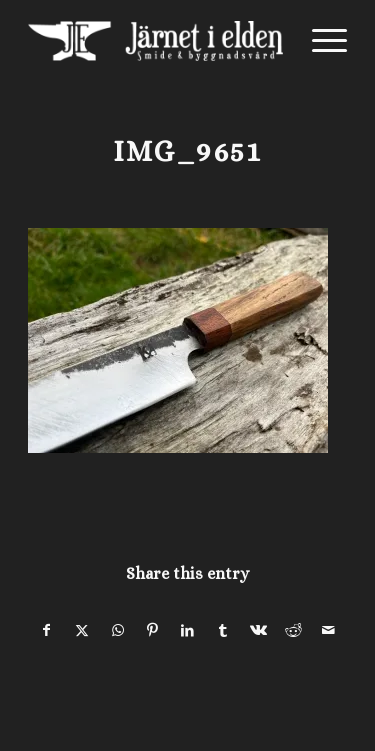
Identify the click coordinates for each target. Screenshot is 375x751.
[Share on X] (82, 630)
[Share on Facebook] (46, 630)
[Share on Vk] (258, 630)
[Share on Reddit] (293, 630)
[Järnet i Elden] (155, 41)
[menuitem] (319, 41)
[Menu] (319, 41)
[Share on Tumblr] (223, 630)
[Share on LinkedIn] (188, 630)
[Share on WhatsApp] (118, 630)
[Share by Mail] (329, 630)
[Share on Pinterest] (153, 630)
